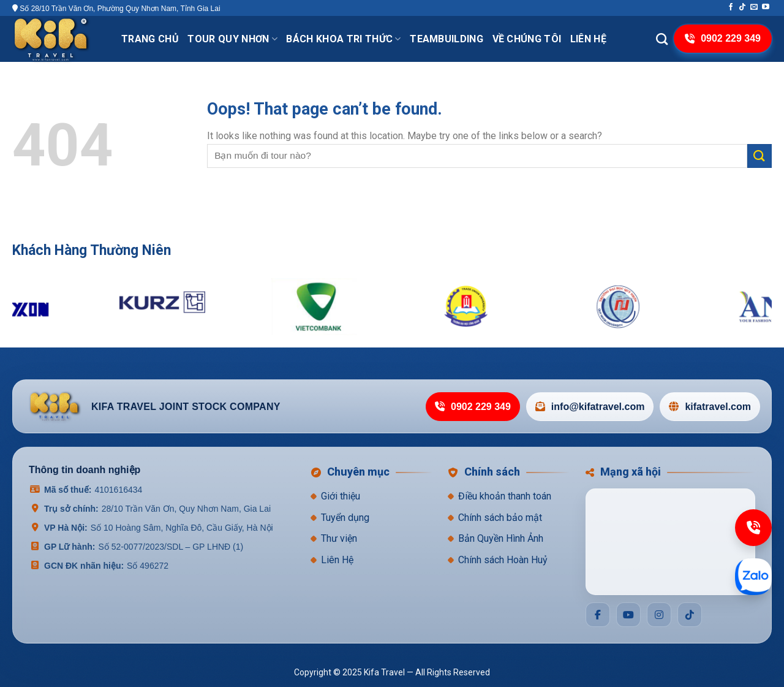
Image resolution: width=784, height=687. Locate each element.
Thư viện (339, 538)
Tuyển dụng (345, 518)
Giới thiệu (341, 496)
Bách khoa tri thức (343, 39)
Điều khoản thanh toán (505, 496)
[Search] (662, 39)
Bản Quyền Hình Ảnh (501, 538)
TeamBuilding (447, 39)
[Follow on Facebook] (731, 7)
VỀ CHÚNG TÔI (527, 39)
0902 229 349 (473, 407)
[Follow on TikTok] (742, 7)
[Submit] (759, 156)
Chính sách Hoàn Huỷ (503, 560)
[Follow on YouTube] (766, 7)
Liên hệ (588, 39)
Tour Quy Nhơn (232, 39)
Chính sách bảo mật (500, 518)
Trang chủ (150, 39)
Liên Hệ (337, 560)
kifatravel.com (710, 407)
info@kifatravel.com (590, 407)
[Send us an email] (754, 7)
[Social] (598, 615)
